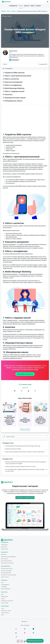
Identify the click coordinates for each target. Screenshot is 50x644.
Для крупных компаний (7, 563)
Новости (27, 6)
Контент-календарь (6, 571)
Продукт (38, 6)
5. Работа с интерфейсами (12, 85)
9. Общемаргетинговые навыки (14, 98)
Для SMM (4, 554)
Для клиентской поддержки (9, 557)
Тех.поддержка (5, 585)
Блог (9, 11)
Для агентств (5, 559)
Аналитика (4, 547)
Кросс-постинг (5, 577)
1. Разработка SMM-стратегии (14, 73)
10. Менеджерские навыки (13, 101)
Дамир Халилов (13, 51)
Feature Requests (6, 589)
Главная (3, 11)
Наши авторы (5, 603)
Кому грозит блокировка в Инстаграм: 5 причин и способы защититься (25, 452)
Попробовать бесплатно (25, 374)
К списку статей (25, 384)
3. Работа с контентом (11, 79)
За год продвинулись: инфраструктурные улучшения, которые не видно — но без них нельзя (41, 420)
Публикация (4, 545)
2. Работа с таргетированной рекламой (17, 76)
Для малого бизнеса (6, 561)
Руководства (13, 6)
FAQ (2, 582)
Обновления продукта (7, 601)
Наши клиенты (5, 613)
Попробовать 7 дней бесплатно (25, 497)
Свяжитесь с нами (6, 611)
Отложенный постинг (7, 568)
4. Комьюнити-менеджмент (13, 82)
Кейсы (32, 6)
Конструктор (5, 549)
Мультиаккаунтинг (6, 573)
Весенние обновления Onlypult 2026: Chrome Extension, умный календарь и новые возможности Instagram (10, 420)
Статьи (21, 6)
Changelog (4, 587)
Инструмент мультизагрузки (9, 575)
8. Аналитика (8, 95)
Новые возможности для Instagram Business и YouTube (25, 420)
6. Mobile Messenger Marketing (14, 88)
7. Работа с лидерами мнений (14, 91)
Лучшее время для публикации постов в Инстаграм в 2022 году (23, 446)
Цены (3, 615)
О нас (3, 608)
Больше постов (25, 429)
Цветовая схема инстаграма (13, 449)
